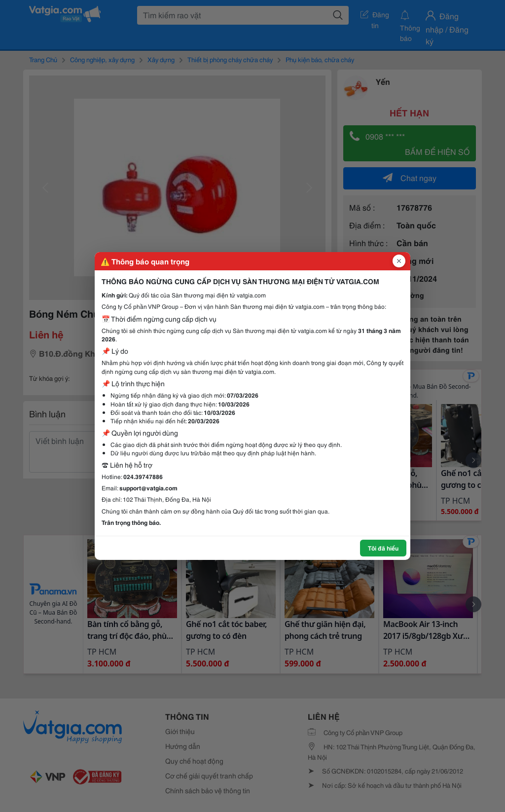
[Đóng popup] (399, 261)
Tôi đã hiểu (383, 548)
